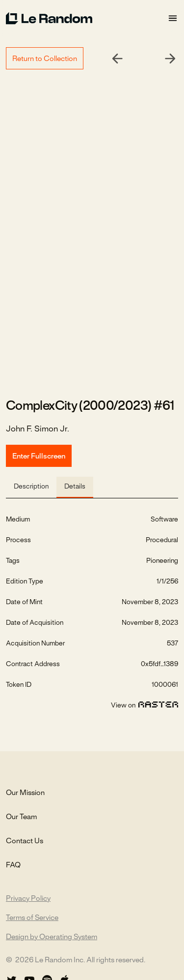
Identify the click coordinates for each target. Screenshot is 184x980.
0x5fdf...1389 (159, 664)
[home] (87, 18)
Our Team (21, 817)
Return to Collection (45, 59)
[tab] (31, 487)
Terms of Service (32, 918)
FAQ (13, 865)
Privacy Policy (28, 899)
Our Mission (25, 793)
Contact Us (25, 841)
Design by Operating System (52, 937)
